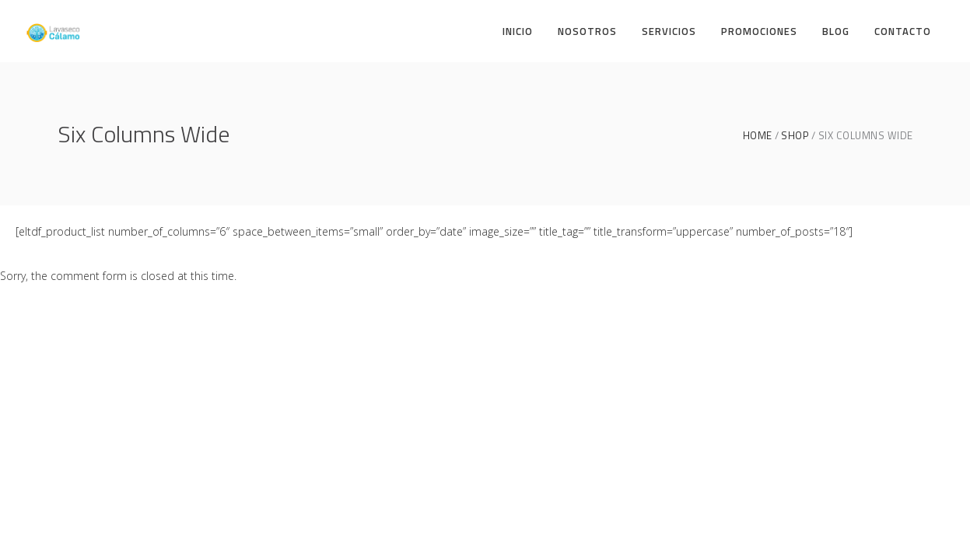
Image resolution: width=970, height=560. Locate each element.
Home (758, 136)
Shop (795, 136)
